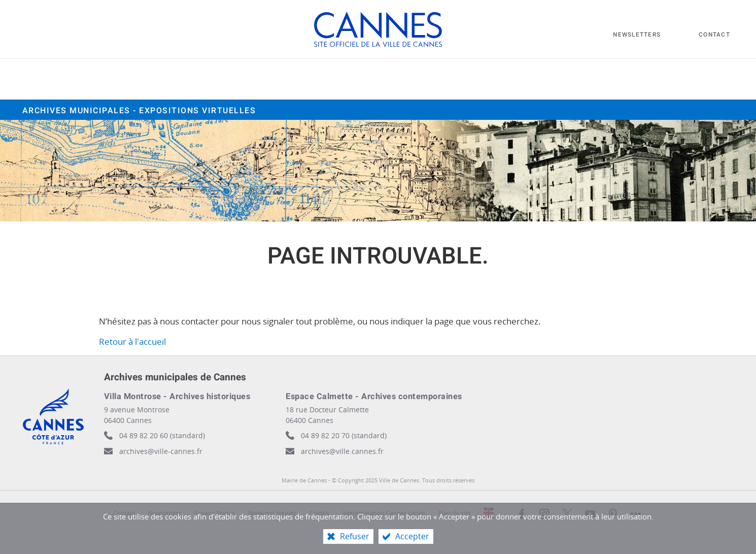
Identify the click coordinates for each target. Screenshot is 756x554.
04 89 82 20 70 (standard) (344, 435)
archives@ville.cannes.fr (342, 451)
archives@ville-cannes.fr (161, 451)
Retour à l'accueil (132, 341)
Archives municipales (139, 111)
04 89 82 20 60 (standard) (162, 435)
